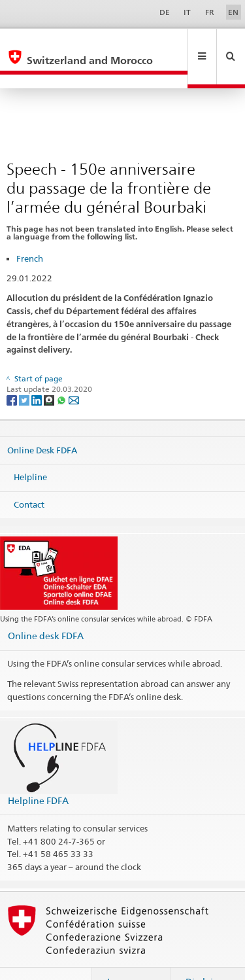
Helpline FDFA (38, 772)
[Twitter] (25, 372)
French (30, 230)
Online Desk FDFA (42, 421)
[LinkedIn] (38, 372)
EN (233, 12)
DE (165, 12)
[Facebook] (13, 372)
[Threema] (50, 372)
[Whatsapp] (62, 372)
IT (187, 12)
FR (210, 12)
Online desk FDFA (46, 607)
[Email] (74, 372)
